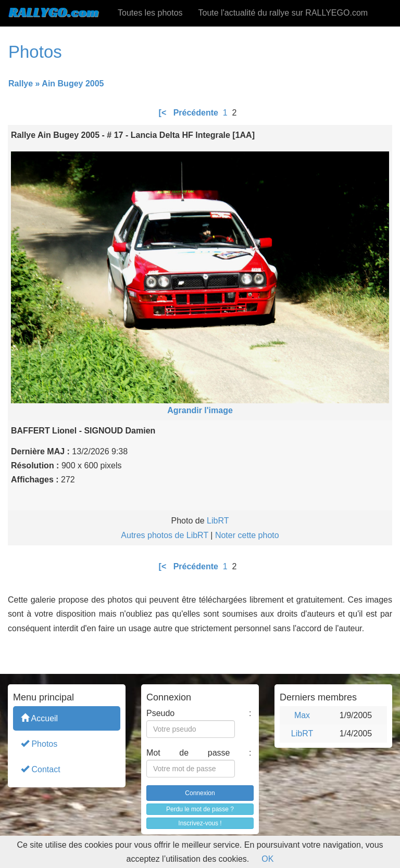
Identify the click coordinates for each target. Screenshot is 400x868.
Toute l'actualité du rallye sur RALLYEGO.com (283, 13)
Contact (41, 769)
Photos (39, 743)
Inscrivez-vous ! (200, 823)
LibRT (218, 521)
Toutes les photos (150, 13)
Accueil (39, 718)
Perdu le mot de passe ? (200, 809)
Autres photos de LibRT (165, 535)
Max (302, 715)
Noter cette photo (247, 535)
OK (267, 859)
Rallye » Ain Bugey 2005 (56, 84)
